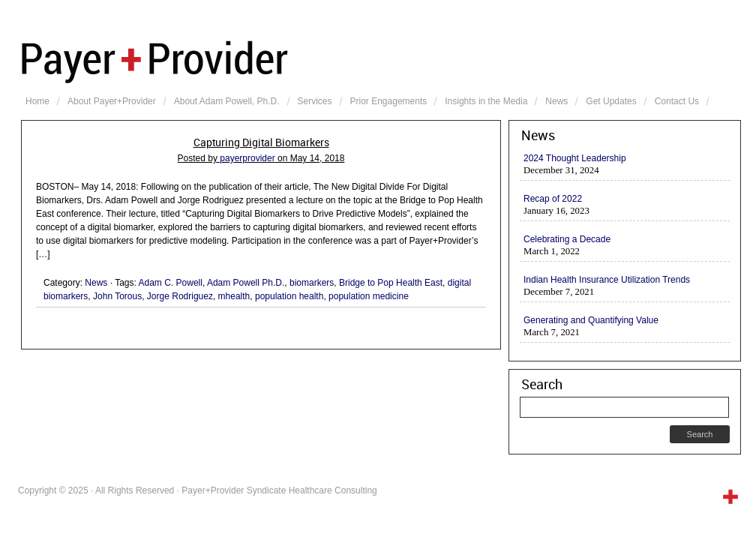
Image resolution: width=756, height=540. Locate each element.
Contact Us (677, 101)
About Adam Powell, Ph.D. (227, 101)
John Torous (117, 296)
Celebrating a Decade (567, 239)
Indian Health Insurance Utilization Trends (607, 280)
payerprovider (247, 158)
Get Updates (611, 101)
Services (315, 101)
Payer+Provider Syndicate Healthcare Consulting (381, 60)
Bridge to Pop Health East (391, 283)
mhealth (234, 296)
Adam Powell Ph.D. (246, 283)
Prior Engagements (389, 101)
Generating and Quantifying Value (591, 320)
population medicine (369, 296)
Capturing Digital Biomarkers (261, 142)
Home (37, 101)
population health (289, 296)
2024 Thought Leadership (575, 158)
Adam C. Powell (171, 283)
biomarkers (312, 283)
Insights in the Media (486, 101)
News (556, 101)
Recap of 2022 (553, 199)
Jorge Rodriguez (180, 296)
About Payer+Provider (112, 101)
